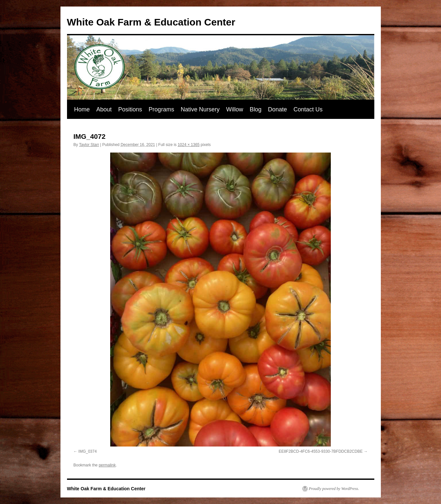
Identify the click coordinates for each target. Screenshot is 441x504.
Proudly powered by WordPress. (334, 489)
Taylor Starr (89, 145)
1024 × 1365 (188, 145)
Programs (161, 109)
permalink (107, 465)
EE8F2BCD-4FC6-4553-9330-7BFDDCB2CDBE (321, 451)
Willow (235, 109)
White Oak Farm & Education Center (151, 22)
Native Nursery (200, 109)
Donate (278, 109)
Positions (130, 109)
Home (82, 109)
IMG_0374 (88, 451)
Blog (256, 109)
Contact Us (308, 109)
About (104, 109)
